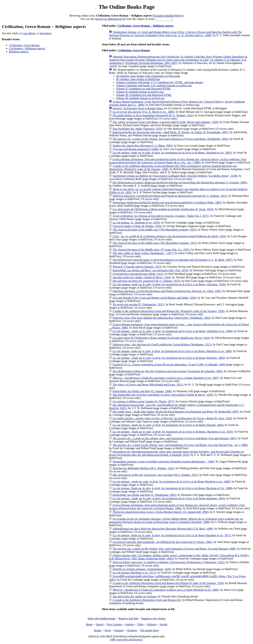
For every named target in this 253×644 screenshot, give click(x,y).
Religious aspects (19, 52)
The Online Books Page (126, 7)
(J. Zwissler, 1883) (180, 182)
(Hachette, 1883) (169, 358)
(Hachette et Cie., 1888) (173, 488)
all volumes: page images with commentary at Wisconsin (148, 76)
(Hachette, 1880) (176, 520)
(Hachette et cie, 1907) (166, 378)
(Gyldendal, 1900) (169, 365)
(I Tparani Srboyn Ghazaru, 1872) (137, 267)
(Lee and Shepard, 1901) (174, 438)
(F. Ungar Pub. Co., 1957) (151, 250)
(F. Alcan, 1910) (163, 209)
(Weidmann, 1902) (162, 318)
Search (100, 624)
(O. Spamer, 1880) (142, 391)
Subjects (152, 624)
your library (29, 33)
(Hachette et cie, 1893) (172, 153)
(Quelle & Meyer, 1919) (142, 277)
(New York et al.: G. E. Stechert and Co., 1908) (175, 34)
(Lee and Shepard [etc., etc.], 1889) (180, 445)
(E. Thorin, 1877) (143, 401)
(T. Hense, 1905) (162, 542)
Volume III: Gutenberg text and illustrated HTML (144, 95)
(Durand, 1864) (168, 425)
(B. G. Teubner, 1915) (146, 281)
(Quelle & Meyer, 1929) (163, 395)
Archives (132, 630)
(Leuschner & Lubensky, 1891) (168, 371)
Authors (129, 624)
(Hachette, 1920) (169, 284)
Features (119, 630)
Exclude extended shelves (168, 16)
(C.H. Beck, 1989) (163, 529)
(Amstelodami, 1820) (142, 569)
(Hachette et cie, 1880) (172, 351)
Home (89, 624)
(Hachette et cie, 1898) (171, 482)
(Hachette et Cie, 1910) (173, 432)
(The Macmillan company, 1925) (155, 230)
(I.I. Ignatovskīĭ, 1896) (161, 512)
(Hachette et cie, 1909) (166, 590)
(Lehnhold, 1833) (176, 453)
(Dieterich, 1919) (137, 129)
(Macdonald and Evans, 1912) (148, 385)
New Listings (114, 624)
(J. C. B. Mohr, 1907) (172, 260)
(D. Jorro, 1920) (172, 418)
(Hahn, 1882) (167, 203)
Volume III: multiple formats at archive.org (140, 98)
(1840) (135, 149)
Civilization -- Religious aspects (27, 48)
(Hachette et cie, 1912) (134, 573)
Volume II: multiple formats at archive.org (140, 92)
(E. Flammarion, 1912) (138, 304)
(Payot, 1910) (161, 338)
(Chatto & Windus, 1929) (137, 226)
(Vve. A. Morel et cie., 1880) (143, 112)
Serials (164, 624)
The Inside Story (150, 630)
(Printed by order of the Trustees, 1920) (169, 311)
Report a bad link (128, 618)
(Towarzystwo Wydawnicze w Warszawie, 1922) (169, 562)
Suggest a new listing (153, 618)
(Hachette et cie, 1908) (172, 331)
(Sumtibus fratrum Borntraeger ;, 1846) (163, 462)
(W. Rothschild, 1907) (176, 412)
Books (98, 630)
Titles (140, 624)
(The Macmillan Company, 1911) (155, 243)
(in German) (135, 596)
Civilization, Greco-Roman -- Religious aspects (145, 26)
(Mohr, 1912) (138, 274)
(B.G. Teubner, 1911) (155, 475)
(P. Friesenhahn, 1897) (171, 132)
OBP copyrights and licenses (126, 640)
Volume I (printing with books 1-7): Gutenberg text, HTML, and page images (160, 82)
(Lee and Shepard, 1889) (174, 549)
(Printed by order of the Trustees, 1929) (168, 583)
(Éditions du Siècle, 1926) (169, 236)
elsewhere (46, 33)
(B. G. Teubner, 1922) (153, 115)
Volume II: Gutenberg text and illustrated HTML (143, 89)
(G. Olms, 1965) (167, 291)
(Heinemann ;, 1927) (143, 253)
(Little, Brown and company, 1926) (166, 122)
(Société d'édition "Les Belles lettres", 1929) (175, 176)
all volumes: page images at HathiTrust (138, 79)
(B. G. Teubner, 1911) (170, 196)
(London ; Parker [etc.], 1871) (161, 216)
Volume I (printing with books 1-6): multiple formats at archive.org (154, 85)
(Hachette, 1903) (169, 498)
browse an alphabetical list (110, 19)
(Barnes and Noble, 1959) (154, 298)
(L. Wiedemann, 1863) (144, 495)
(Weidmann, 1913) (162, 344)
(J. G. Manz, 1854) (143, 146)
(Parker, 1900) (177, 507)
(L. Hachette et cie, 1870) (136, 223)
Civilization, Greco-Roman (24, 45)
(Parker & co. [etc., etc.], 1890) (178, 161)
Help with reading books (102, 618)
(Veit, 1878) (150, 270)
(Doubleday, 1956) (170, 139)
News (108, 630)
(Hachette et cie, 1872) (172, 535)
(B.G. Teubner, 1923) (143, 468)
